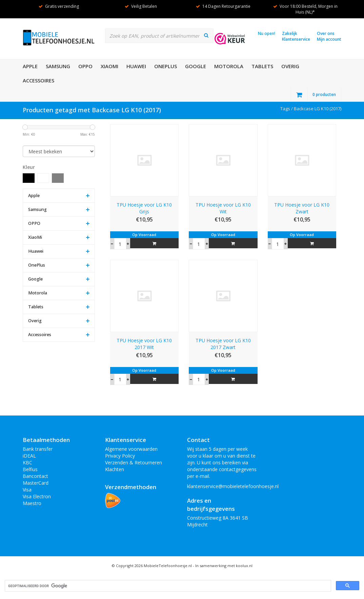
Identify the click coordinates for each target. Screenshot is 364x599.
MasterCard (36, 483)
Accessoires (38, 80)
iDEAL (29, 456)
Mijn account (329, 39)
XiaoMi (109, 66)
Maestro (32, 503)
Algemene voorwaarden (131, 449)
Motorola (229, 66)
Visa (27, 490)
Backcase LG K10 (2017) (318, 109)
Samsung (58, 66)
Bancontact (35, 476)
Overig (290, 66)
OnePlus (166, 66)
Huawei (136, 66)
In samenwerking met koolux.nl (224, 566)
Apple (30, 66)
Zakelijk (290, 33)
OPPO (85, 66)
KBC (27, 462)
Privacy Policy (120, 456)
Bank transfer (38, 449)
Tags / (287, 109)
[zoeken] (167, 586)
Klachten (115, 469)
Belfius (30, 469)
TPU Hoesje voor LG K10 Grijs (144, 208)
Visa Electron (37, 496)
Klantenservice (296, 39)
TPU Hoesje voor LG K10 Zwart (302, 208)
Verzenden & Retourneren (134, 462)
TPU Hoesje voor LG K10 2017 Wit (144, 344)
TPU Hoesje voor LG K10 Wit (223, 208)
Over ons (326, 33)
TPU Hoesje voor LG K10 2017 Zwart (223, 344)
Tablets (262, 66)
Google (196, 66)
